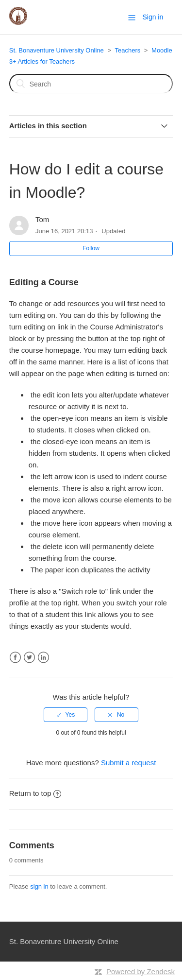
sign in (39, 886)
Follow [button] (91, 248)
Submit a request (128, 763)
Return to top (35, 793)
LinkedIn (43, 658)
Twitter (29, 658)
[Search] (91, 84)
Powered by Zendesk (141, 971)
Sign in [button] (153, 17)
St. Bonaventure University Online (57, 50)
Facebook (15, 658)
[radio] (66, 715)
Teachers (127, 50)
